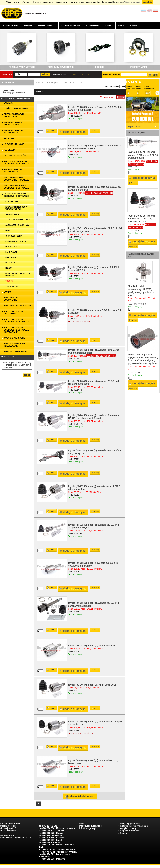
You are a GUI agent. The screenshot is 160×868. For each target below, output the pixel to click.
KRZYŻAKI (9, 139)
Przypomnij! (74, 74)
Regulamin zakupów (130, 831)
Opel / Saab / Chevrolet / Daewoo (18, 275)
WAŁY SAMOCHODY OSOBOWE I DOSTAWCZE (16, 321)
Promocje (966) (136, 133)
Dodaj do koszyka (74, 132)
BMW (8, 230)
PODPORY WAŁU (139, 67)
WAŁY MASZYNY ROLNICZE (17, 306)
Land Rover (11, 252)
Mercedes (11, 257)
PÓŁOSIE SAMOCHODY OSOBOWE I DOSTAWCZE (16, 187)
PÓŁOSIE (100, 67)
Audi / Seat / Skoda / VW (17, 225)
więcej (96, 131)
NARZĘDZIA (9, 150)
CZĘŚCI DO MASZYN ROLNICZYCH (14, 115)
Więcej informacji (132, 2)
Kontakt (134, 25)
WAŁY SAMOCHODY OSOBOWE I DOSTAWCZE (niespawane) (16, 330)
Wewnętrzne (69, 82)
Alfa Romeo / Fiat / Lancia (18, 220)
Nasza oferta (92, 25)
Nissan (9, 268)
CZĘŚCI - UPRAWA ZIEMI (16, 109)
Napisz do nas (135, 126)
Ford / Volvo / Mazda (16, 241)
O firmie (28, 25)
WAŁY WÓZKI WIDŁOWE (15, 352)
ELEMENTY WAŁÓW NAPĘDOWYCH (13, 132)
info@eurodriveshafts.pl (91, 826)
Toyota (9, 281)
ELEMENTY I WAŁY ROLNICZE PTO (13, 124)
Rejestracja (86, 74)
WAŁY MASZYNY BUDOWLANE (12, 299)
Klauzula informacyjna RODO (134, 826)
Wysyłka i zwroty (47, 25)
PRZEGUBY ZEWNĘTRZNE (61, 67)
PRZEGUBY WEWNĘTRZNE (22, 67)
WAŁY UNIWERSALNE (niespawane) (14, 345)
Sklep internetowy (71, 25)
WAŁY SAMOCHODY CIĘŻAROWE (14, 313)
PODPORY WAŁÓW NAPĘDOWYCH (13, 171)
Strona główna (11, 25)
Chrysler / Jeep (14, 236)
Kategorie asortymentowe (16, 99)
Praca (121, 25)
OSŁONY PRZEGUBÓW (15, 156)
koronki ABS (12, 202)
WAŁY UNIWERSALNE (14, 338)
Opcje (53, 131)
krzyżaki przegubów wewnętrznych (16, 208)
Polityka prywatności (130, 824)
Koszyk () (134, 82)
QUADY (7, 292)
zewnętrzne (12, 286)
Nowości (7, 74)
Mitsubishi (11, 263)
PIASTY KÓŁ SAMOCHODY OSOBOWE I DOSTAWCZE (17, 163)
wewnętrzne (12, 214)
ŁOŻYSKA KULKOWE (14, 144)
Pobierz (109, 25)
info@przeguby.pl (88, 828)
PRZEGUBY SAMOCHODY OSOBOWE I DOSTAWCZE (16, 195)
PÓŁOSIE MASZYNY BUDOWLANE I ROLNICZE (16, 179)
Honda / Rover (13, 247)
